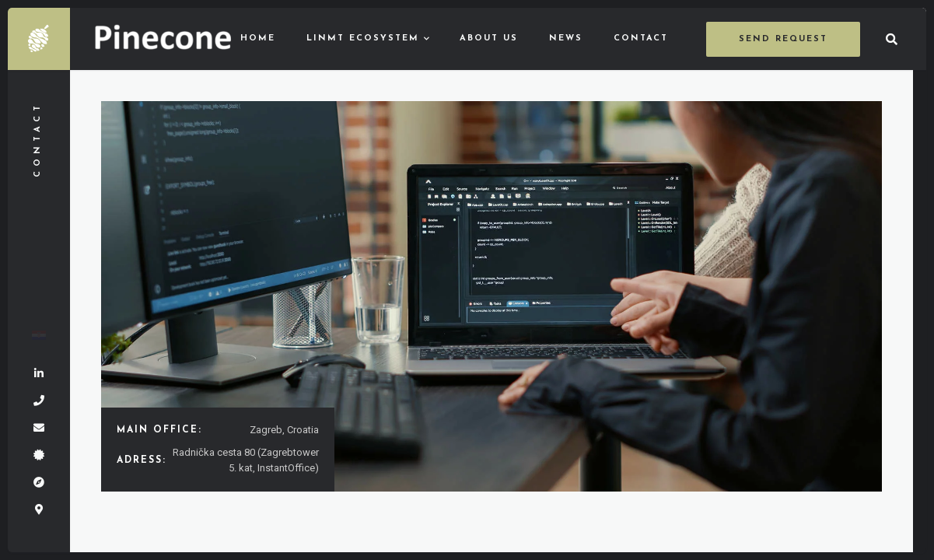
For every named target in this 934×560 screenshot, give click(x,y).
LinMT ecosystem (363, 38)
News (566, 38)
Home (258, 38)
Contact (641, 38)
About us (489, 38)
